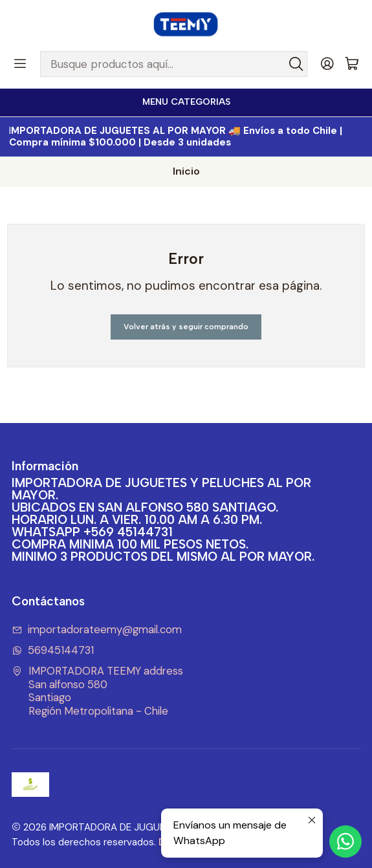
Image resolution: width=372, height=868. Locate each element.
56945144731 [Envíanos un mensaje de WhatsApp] (53, 650)
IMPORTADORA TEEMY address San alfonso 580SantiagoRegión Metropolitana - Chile (98, 691)
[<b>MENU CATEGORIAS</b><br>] (186, 103)
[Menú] (20, 64)
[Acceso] (327, 64)
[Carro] (352, 64)
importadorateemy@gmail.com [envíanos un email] (97, 630)
